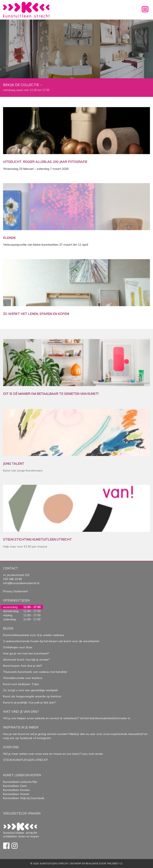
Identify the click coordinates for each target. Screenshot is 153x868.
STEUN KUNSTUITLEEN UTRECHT (26, 760)
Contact (11, 568)
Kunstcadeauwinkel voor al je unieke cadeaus (34, 635)
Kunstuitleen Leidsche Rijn (20, 782)
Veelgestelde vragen (22, 813)
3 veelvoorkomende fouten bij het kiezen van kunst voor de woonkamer (51, 641)
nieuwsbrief (135, 734)
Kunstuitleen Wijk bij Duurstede (24, 798)
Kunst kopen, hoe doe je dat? (23, 666)
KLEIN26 (9, 238)
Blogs (8, 628)
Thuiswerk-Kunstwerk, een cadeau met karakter (35, 672)
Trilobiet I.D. (115, 864)
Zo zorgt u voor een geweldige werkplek (30, 690)
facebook (26, 738)
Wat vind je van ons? (21, 712)
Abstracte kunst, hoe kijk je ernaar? (26, 660)
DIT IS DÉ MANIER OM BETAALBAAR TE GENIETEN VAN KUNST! (51, 394)
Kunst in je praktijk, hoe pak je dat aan (29, 702)
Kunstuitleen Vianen (16, 794)
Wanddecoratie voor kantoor (23, 678)
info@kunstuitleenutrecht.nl (21, 583)
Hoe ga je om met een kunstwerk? (26, 653)
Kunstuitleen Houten (16, 790)
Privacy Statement (15, 591)
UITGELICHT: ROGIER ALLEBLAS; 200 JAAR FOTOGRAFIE (45, 162)
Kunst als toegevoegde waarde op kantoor (32, 696)
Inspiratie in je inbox (21, 727)
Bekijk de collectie (21, 85)
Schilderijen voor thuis (18, 647)
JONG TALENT (14, 464)
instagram (44, 738)
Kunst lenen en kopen (22, 775)
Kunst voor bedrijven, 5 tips (21, 684)
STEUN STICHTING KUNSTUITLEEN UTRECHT (37, 540)
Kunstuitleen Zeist (15, 786)
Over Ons (11, 747)
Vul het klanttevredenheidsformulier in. (105, 718)
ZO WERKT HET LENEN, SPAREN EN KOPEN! (36, 314)
